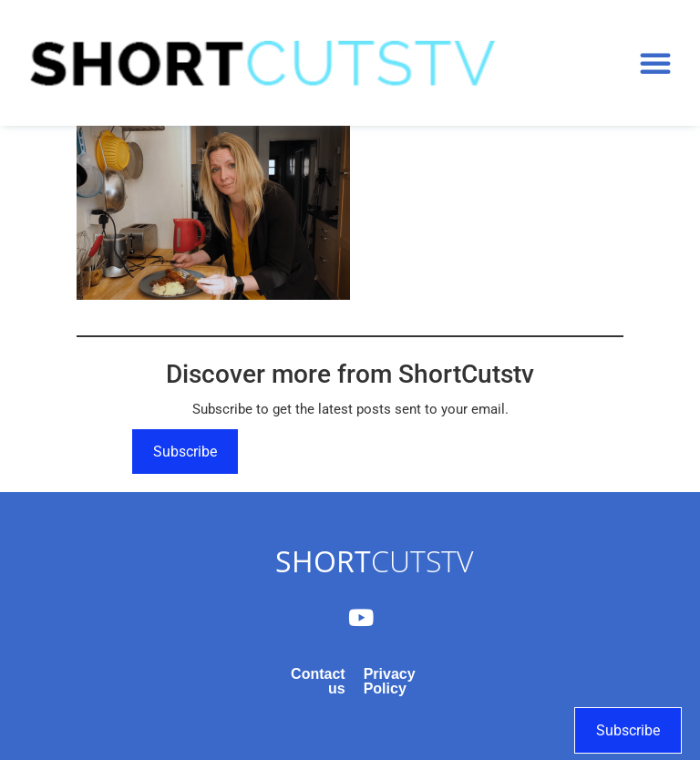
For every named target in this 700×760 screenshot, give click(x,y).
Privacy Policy (390, 681)
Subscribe (185, 452)
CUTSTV (374, 561)
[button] (655, 63)
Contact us (318, 681)
